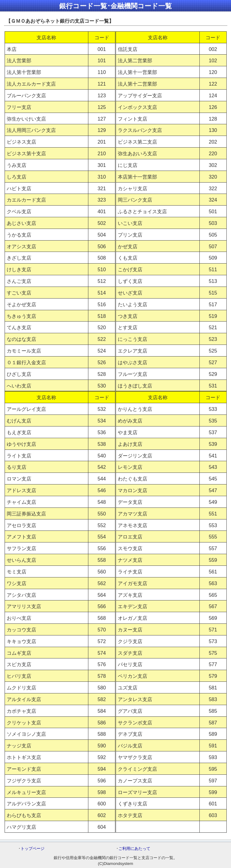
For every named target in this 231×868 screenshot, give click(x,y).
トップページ (33, 849)
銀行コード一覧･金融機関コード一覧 (115, 6)
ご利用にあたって (134, 849)
